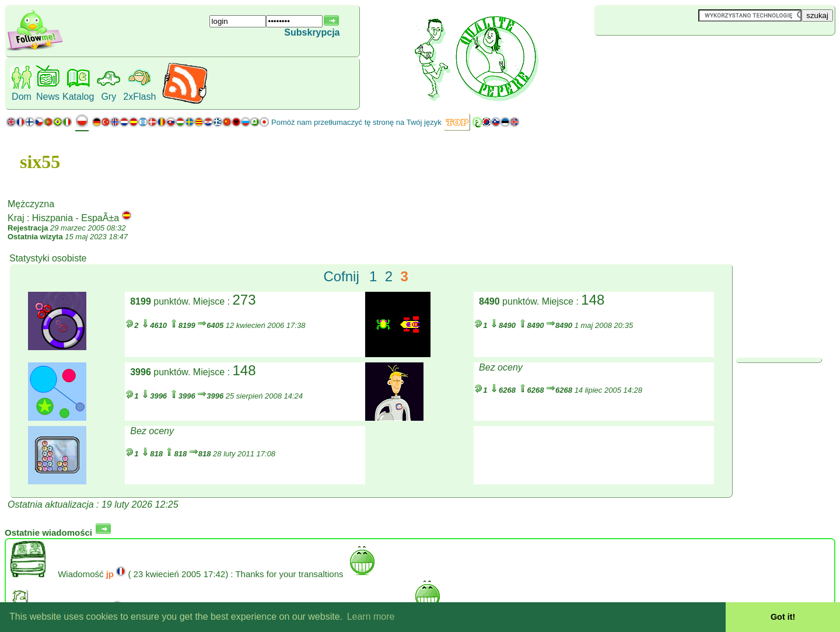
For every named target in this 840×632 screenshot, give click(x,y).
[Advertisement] (664, 55)
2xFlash (139, 97)
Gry (108, 97)
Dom (22, 97)
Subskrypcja (312, 32)
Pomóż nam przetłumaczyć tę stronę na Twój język (356, 122)
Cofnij (341, 276)
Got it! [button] (783, 617)
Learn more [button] (371, 617)
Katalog (78, 97)
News (48, 97)
